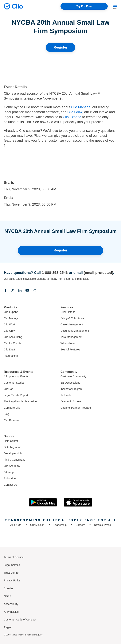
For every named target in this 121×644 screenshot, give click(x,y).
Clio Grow (75, 112)
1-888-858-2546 (55, 273)
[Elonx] (13, 290)
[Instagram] (34, 290)
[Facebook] (6, 290)
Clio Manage (81, 107)
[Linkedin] (20, 290)
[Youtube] (27, 290)
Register (61, 47)
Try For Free (84, 6)
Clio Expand (72, 117)
